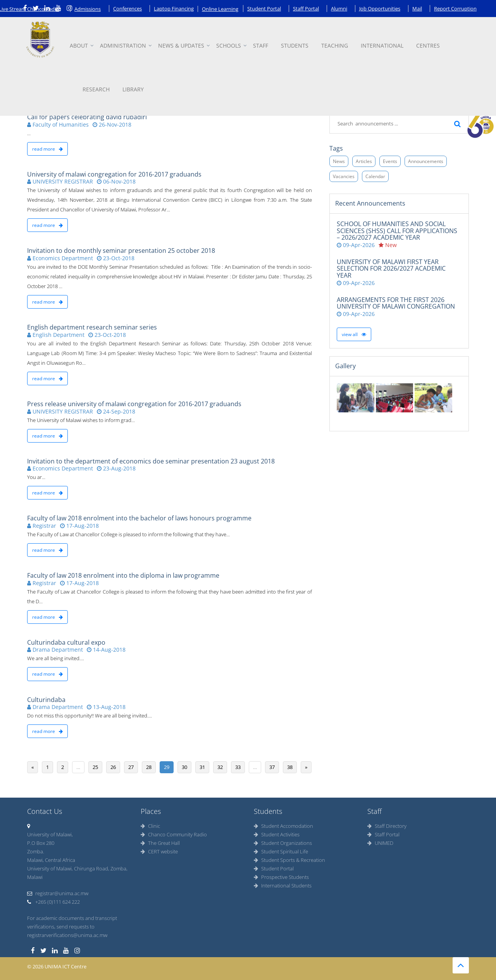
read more (47, 149)
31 (202, 767)
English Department (56, 335)
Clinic (150, 826)
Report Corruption (455, 9)
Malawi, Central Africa (51, 860)
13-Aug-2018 (106, 707)
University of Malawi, (50, 834)
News (339, 161)
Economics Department (60, 258)
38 (290, 767)
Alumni (339, 9)
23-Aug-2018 (116, 468)
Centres (428, 45)
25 (95, 767)
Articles (364, 161)
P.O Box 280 (41, 843)
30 (184, 767)
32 (220, 767)
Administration (123, 45)
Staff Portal (306, 9)
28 (149, 767)
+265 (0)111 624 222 (53, 902)
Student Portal (264, 9)
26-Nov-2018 (112, 124)
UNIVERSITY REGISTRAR (60, 181)
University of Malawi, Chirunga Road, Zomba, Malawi (77, 873)
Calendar (375, 176)
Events (390, 161)
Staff (261, 45)
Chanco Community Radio (174, 834)
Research (96, 89)
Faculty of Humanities (58, 124)
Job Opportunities (380, 9)
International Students (283, 886)
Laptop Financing (174, 9)
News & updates (181, 45)
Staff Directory (387, 826)
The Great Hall (160, 843)
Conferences (127, 9)
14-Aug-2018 (106, 650)
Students (295, 45)
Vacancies (344, 176)
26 (113, 767)
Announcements (426, 161)
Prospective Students (281, 877)
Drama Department (55, 650)
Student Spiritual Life (281, 851)
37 (272, 767)
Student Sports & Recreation (289, 860)
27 (131, 767)
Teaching (335, 45)
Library (133, 89)
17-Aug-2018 (79, 526)
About (79, 45)
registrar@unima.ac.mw (58, 893)
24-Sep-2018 (116, 411)
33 (238, 767)
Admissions (88, 9)
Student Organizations (283, 843)
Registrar (42, 526)
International (382, 45)
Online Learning (220, 9)
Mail (417, 9)
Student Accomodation (283, 826)
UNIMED (380, 843)
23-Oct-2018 (116, 258)
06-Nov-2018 (116, 181)
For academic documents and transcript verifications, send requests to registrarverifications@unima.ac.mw (72, 927)
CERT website (159, 851)
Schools (229, 45)
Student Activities (277, 834)
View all (354, 334)
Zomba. (36, 851)
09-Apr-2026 (356, 245)
